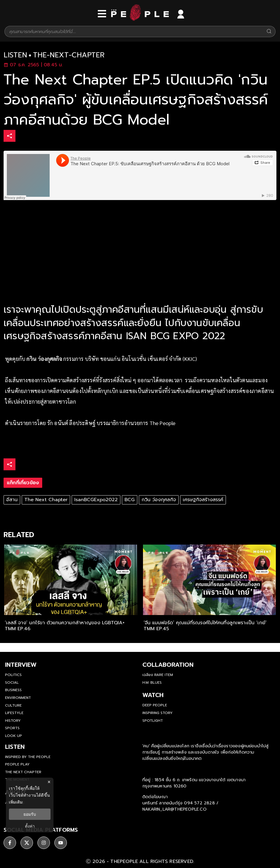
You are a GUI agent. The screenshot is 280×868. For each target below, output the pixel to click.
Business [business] (13, 690)
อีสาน (12, 500)
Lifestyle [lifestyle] (14, 713)
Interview (21, 665)
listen (15, 55)
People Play (17, 764)
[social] (10, 843)
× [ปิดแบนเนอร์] (49, 782)
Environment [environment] (18, 698)
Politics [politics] (13, 675)
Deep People (155, 705)
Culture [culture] (13, 705)
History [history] (13, 721)
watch (153, 695)
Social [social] (12, 683)
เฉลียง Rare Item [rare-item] (158, 675)
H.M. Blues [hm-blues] (152, 683)
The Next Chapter (46, 500)
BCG (130, 500)
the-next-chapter (69, 55)
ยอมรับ (30, 814)
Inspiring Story (158, 713)
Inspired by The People (28, 757)
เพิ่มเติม (16, 802)
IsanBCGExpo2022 (96, 500)
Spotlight (153, 721)
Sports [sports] (12, 728)
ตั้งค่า (30, 826)
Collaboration (168, 665)
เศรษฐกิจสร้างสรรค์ (203, 500)
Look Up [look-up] (14, 736)
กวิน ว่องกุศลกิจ (159, 500)
